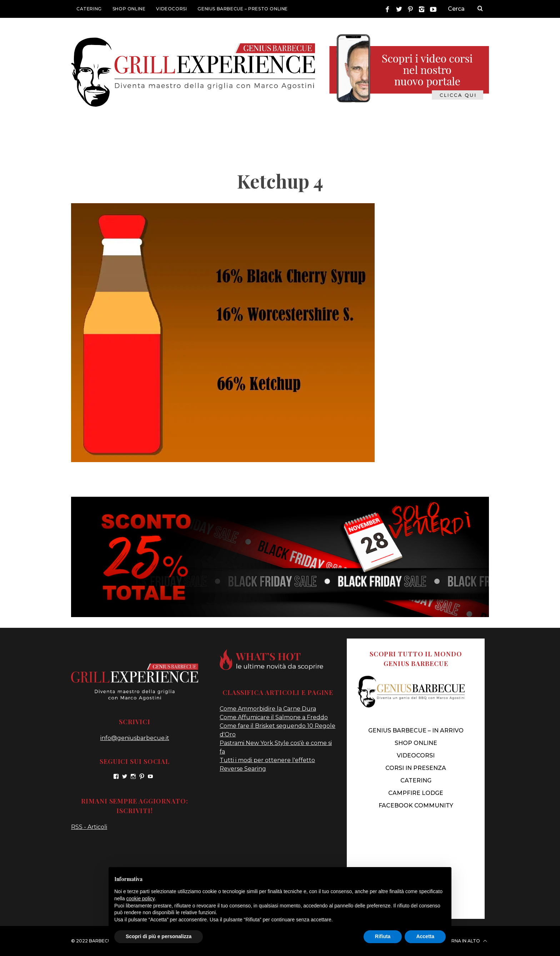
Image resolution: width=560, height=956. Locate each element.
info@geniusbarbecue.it (135, 738)
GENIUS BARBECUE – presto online (243, 9)
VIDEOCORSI (171, 9)
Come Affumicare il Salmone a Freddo (274, 717)
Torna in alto (466, 941)
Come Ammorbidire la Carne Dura (268, 709)
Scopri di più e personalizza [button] (159, 936)
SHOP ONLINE (129, 9)
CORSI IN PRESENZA (416, 768)
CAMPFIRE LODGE (416, 793)
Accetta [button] (425, 936)
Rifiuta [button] (383, 936)
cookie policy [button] (140, 899)
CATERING (89, 9)
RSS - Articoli (89, 827)
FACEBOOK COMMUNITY (416, 805)
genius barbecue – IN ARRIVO (416, 730)
